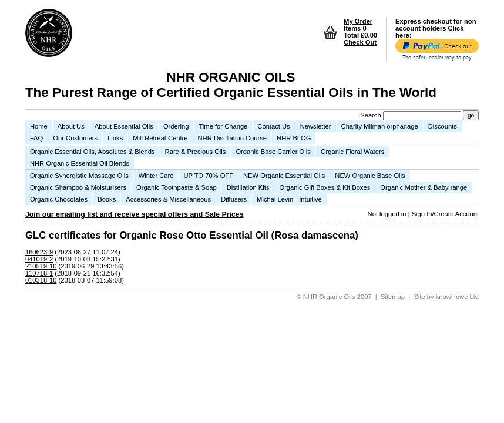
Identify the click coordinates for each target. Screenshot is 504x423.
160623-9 (39, 252)
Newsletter (316, 126)
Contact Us (273, 126)
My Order (358, 21)
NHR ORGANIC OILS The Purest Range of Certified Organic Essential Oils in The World (231, 85)
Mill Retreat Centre (160, 138)
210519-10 (41, 266)
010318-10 (41, 280)
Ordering (176, 126)
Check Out (360, 42)
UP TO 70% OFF (208, 176)
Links (115, 138)
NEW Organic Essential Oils (284, 176)
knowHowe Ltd (457, 297)
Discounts (443, 126)
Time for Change (223, 126)
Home (39, 126)
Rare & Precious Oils (196, 152)
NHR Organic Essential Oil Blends (80, 163)
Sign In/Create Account (445, 214)
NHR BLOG (294, 138)
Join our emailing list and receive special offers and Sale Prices (135, 214)
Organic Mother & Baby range (424, 187)
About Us (71, 126)
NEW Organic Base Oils (370, 176)
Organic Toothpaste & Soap (177, 187)
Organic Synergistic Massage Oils (79, 176)
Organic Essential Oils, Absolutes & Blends (93, 152)
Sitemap (393, 297)
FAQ (36, 138)
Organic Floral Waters (352, 152)
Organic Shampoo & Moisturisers (78, 187)
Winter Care (156, 176)
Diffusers (234, 199)
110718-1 (39, 273)
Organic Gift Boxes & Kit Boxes (325, 187)
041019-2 (39, 259)
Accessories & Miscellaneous (168, 199)
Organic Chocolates (59, 199)
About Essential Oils (124, 126)
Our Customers (75, 138)
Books (107, 199)
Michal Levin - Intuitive (289, 199)
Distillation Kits (248, 187)
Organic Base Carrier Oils (273, 152)
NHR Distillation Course (233, 138)
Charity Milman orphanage (380, 126)
